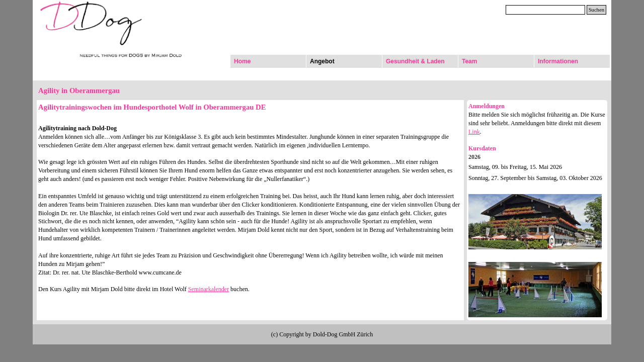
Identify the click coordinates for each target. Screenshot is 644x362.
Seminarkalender (209, 289)
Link (474, 132)
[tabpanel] (250, 197)
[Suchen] (545, 10)
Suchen (596, 10)
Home (242, 61)
